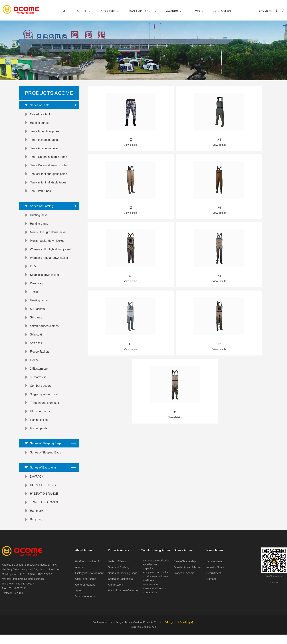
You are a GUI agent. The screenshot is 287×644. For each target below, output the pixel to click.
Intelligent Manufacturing (151, 592)
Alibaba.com (116, 595)
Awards (174, 11)
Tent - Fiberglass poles (45, 134)
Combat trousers (41, 391)
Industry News (215, 577)
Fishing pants (39, 433)
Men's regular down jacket (47, 246)
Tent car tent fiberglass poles (48, 176)
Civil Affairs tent (40, 117)
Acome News (214, 571)
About (83, 11)
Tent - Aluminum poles (44, 151)
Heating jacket (39, 305)
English (265, 11)
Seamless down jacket (44, 280)
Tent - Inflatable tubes (44, 142)
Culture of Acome (86, 589)
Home (63, 11)
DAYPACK (37, 487)
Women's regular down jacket (49, 263)
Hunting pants (39, 229)
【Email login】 (186, 632)
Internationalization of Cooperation (155, 600)
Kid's (33, 271)
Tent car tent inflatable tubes (48, 185)
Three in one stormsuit (44, 408)
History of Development (89, 583)
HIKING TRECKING (43, 495)
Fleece (34, 365)
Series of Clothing (40, 210)
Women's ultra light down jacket (50, 254)
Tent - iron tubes (40, 194)
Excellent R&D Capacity (151, 576)
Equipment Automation (156, 582)
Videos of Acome (85, 606)
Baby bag (36, 529)
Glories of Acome (184, 583)
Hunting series (39, 125)
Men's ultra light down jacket (48, 237)
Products (109, 11)
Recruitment (214, 583)
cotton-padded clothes (44, 331)
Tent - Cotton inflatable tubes (48, 159)
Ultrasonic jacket (41, 416)
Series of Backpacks (42, 476)
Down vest (37, 288)
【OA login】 (170, 632)
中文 (276, 11)
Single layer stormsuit (44, 399)
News (197, 11)
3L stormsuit (38, 382)
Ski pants (36, 323)
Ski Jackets (37, 314)
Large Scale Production (156, 571)
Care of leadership (185, 571)
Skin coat (36, 340)
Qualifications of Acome (188, 577)
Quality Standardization (156, 586)
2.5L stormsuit (39, 374)
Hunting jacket (39, 220)
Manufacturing (143, 11)
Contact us (222, 11)
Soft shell (36, 348)
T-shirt (34, 297)
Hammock (37, 521)
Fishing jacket (39, 425)
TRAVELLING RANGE (45, 512)
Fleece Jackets (40, 357)
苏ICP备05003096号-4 (143, 637)
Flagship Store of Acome (123, 600)
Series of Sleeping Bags (45, 450)
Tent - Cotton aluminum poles (49, 168)
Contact (211, 589)
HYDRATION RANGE (44, 504)
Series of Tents (38, 106)
